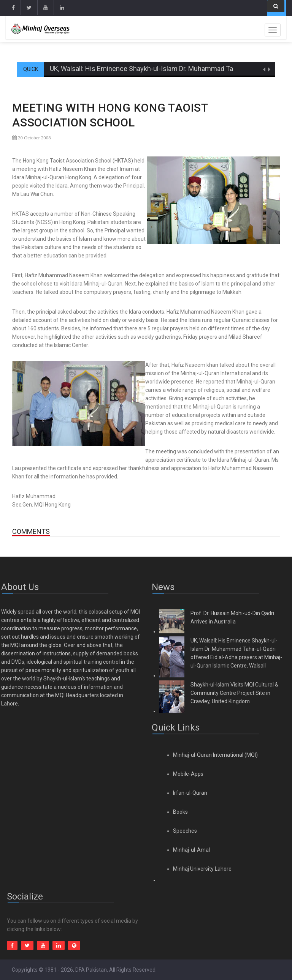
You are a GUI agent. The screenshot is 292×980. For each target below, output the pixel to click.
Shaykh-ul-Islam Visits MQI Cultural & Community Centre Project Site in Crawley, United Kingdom (234, 693)
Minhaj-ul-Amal (191, 850)
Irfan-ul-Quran (190, 793)
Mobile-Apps (188, 774)
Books (180, 812)
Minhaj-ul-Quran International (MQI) (215, 755)
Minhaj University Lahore (202, 869)
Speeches (185, 831)
